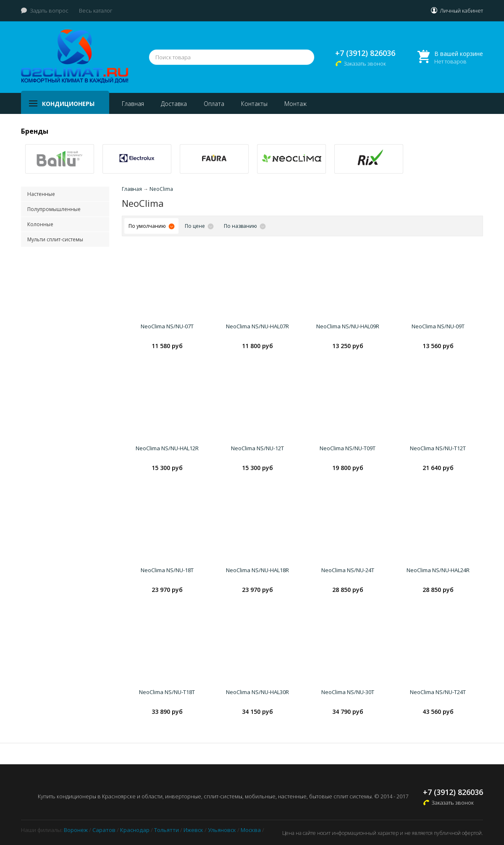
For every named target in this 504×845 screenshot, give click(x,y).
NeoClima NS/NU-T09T (348, 448)
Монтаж (295, 104)
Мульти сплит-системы (55, 239)
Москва (251, 830)
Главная (133, 104)
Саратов (104, 830)
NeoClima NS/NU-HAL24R (438, 570)
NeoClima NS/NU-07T (167, 326)
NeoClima (161, 189)
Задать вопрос (49, 11)
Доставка (174, 104)
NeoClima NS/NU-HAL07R (257, 326)
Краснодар (135, 830)
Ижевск (193, 830)
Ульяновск (222, 830)
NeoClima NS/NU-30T (348, 692)
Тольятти (167, 830)
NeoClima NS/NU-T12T (438, 448)
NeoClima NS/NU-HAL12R (167, 448)
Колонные (40, 224)
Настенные (41, 194)
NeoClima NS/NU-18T (167, 570)
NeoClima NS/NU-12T (257, 448)
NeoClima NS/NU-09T (438, 326)
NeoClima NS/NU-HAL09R (348, 326)
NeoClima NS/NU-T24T (438, 692)
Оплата (214, 104)
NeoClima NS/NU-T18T (167, 692)
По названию (240, 226)
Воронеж (76, 830)
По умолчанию (147, 226)
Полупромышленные (54, 209)
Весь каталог (96, 11)
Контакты (254, 104)
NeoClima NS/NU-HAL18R (257, 570)
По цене (195, 226)
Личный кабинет (461, 11)
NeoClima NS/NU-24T (348, 570)
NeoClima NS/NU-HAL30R (257, 692)
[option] (60, 159)
